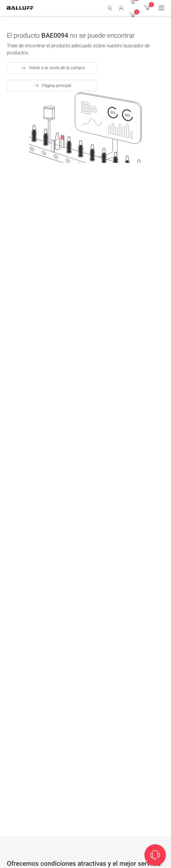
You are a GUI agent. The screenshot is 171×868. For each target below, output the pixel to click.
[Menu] (161, 8)
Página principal (52, 86)
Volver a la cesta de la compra (52, 68)
